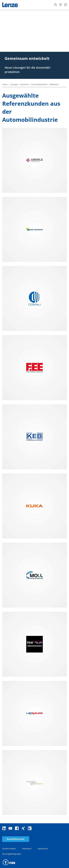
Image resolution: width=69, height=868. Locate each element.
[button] (6, 862)
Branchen (24, 84)
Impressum (27, 849)
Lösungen (14, 84)
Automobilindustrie (39, 84)
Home (5, 84)
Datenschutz (43, 849)
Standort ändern (9, 849)
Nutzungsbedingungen (12, 854)
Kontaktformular (16, 839)
